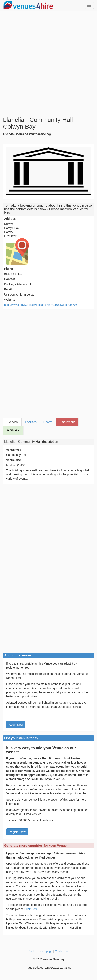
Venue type (14, 450)
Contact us (62, 951)
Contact (9, 279)
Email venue (67, 422)
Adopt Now (16, 725)
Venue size (14, 460)
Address (10, 219)
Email (8, 289)
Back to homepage (41, 951)
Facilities (31, 422)
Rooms (48, 422)
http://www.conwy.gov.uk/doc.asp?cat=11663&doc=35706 (41, 305)
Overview (12, 422)
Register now (17, 832)
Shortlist (13, 430)
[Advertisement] (48, 64)
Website (10, 300)
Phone (9, 269)
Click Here (31, 909)
